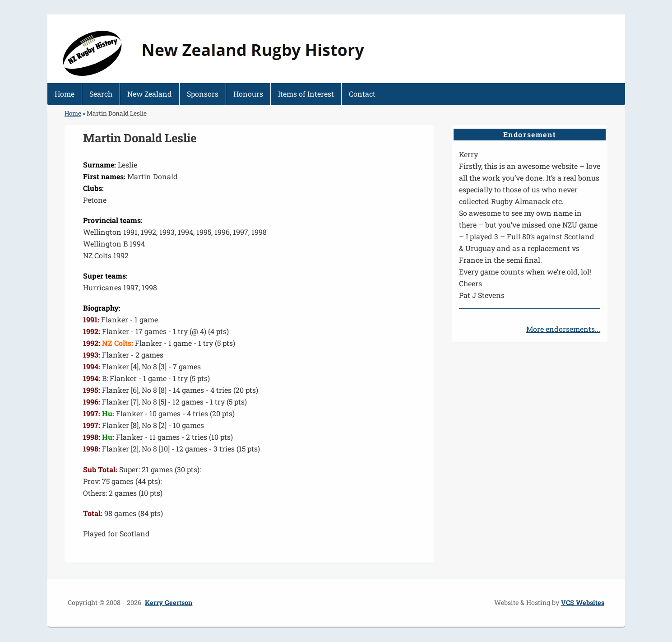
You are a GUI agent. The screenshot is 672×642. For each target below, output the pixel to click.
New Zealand (150, 94)
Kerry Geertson (169, 602)
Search (101, 94)
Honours (248, 94)
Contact (362, 94)
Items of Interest (306, 94)
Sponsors (203, 94)
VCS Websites (583, 602)
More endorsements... (563, 329)
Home (65, 94)
